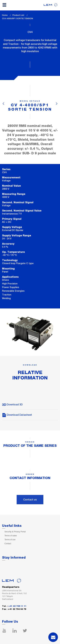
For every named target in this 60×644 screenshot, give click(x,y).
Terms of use (10, 540)
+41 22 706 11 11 (17, 606)
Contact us (30, 500)
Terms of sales (11, 536)
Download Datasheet (17, 415)
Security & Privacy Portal (15, 532)
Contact (8, 544)
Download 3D (12, 405)
